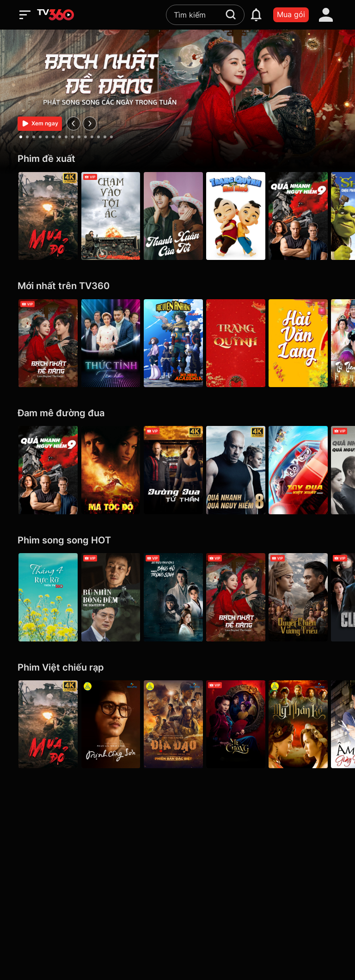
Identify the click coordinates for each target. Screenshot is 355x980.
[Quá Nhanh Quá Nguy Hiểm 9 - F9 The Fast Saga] (307, 216)
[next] (90, 123)
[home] (55, 15)
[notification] (256, 15)
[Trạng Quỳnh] (242, 343)
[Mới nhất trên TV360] (177, 286)
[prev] (73, 123)
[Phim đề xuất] (177, 159)
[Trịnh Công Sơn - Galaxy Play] (113, 724)
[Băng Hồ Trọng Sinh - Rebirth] (177, 597)
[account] (326, 15)
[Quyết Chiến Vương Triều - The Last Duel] (307, 597)
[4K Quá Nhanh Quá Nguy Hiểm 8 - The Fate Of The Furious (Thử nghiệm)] (242, 470)
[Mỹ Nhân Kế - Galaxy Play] (307, 724)
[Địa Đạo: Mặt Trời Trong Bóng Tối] (177, 724)
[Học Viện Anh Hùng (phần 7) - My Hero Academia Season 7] (177, 343)
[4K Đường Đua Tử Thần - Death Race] (177, 470)
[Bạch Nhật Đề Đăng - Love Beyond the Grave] (48, 343)
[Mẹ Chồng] (242, 724)
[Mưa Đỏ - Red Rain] (48, 216)
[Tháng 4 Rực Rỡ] (48, 597)
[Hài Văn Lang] (307, 343)
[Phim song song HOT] (177, 540)
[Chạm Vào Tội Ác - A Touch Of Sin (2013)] (113, 216)
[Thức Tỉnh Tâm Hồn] (113, 343)
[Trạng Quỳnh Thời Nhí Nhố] (242, 216)
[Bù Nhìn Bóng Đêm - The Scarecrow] (113, 597)
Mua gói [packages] (291, 14)
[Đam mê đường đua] (177, 413)
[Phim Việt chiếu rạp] (177, 668)
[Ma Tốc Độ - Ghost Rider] (113, 470)
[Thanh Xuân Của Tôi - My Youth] (177, 216)
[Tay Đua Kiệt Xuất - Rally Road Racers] (307, 470)
